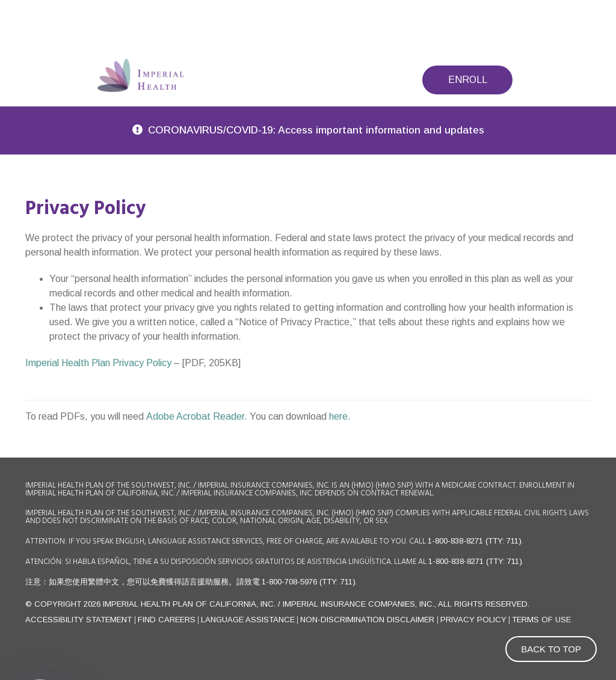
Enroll (468, 80)
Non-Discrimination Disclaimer (368, 620)
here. (340, 416)
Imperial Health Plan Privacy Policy (98, 363)
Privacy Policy (473, 620)
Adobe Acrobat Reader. (198, 416)
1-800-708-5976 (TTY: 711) (309, 582)
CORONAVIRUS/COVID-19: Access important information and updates (316, 130)
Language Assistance (248, 620)
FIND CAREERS (167, 620)
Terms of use (541, 620)
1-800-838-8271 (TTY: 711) (475, 541)
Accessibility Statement (80, 620)
